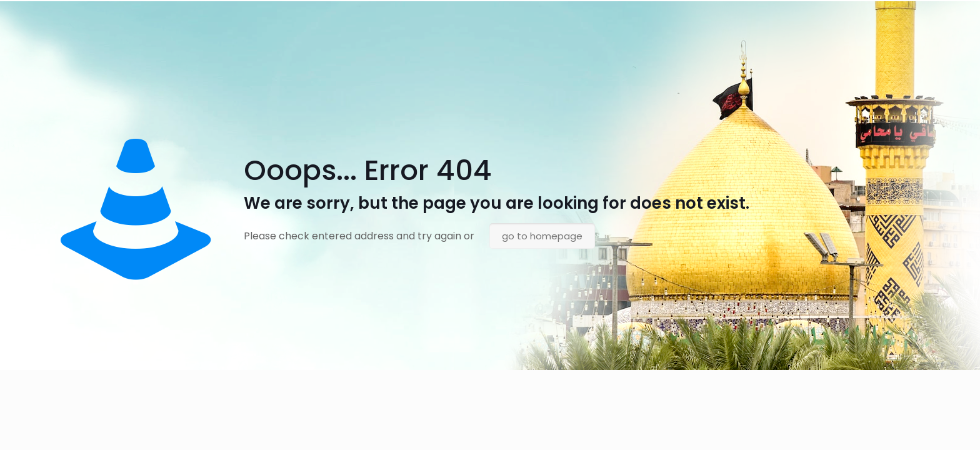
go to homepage (542, 236)
